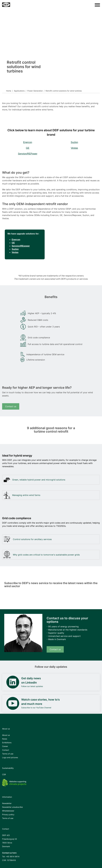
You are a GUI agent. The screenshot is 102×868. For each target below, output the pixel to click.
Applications (19, 91)
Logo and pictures (10, 757)
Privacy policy (8, 814)
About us (6, 735)
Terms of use (8, 754)
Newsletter (7, 803)
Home (9, 91)
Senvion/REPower (28, 154)
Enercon (28, 142)
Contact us (11, 406)
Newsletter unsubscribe (12, 807)
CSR (4, 774)
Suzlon (74, 142)
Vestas (74, 148)
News (5, 739)
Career (5, 746)
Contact (6, 750)
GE (28, 148)
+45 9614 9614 (13, 856)
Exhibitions (7, 743)
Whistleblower (8, 811)
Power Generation (35, 91)
